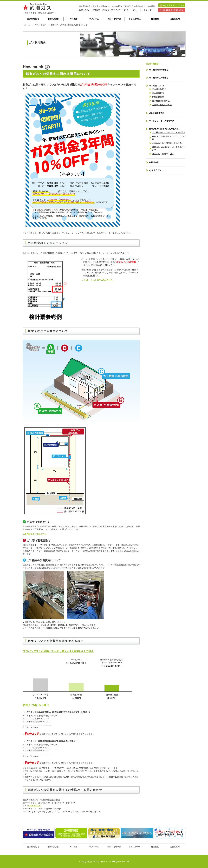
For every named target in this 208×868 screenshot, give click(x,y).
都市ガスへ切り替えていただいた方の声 (169, 138)
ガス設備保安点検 (157, 113)
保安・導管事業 (114, 19)
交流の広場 (175, 19)
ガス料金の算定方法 (161, 101)
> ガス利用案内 (39, 25)
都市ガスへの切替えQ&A (163, 154)
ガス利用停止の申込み (159, 78)
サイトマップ (146, 10)
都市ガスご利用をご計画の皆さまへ (164, 129)
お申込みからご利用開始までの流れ (168, 143)
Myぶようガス (155, 170)
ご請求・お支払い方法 (162, 105)
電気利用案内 (53, 19)
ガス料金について (157, 86)
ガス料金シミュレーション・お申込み (169, 132)
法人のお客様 (158, 93)
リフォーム (94, 19)
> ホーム (26, 25)
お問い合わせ (85, 10)
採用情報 (106, 10)
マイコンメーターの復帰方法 (162, 121)
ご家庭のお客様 (159, 89)
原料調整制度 (158, 97)
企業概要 (96, 10)
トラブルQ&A (135, 19)
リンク (135, 10)
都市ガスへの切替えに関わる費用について (169, 149)
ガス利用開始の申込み (159, 70)
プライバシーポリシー (121, 10)
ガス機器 (74, 19)
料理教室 (155, 19)
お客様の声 (154, 162)
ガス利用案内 (33, 19)
